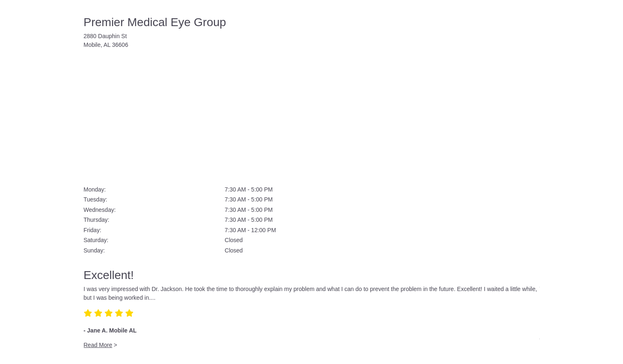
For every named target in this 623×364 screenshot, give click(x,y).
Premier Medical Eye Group (155, 22)
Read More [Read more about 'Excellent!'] (98, 345)
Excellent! (109, 275)
